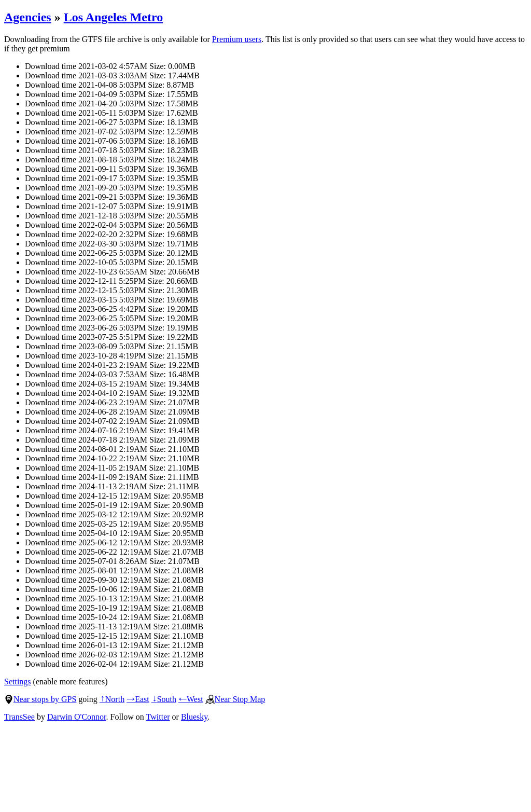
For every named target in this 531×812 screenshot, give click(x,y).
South (164, 699)
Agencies (28, 17)
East (138, 699)
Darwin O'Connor (77, 717)
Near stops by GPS (40, 699)
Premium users (237, 39)
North (112, 699)
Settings (18, 682)
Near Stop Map (235, 699)
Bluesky (194, 717)
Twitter (158, 717)
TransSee (19, 717)
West (191, 699)
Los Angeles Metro (114, 17)
